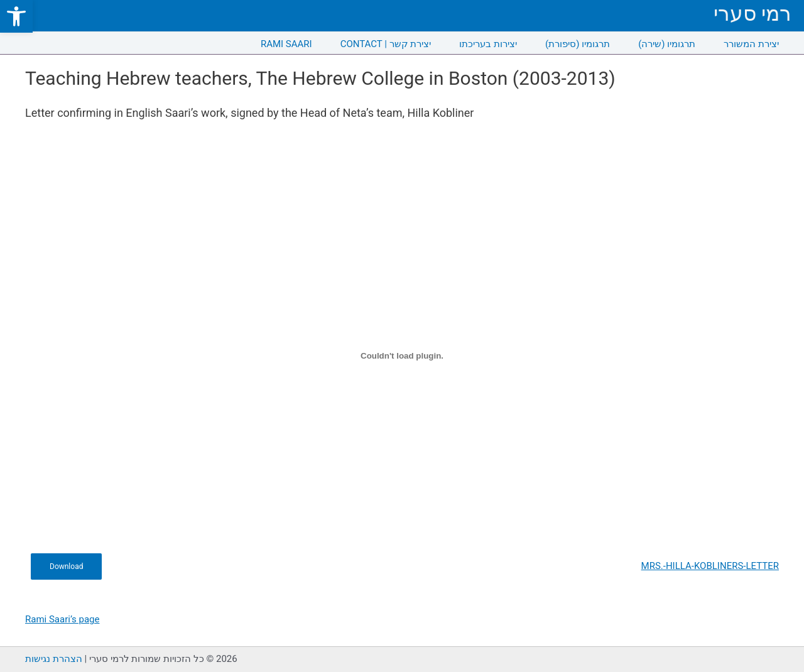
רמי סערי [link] (752, 14)
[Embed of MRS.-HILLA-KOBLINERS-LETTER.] (402, 355)
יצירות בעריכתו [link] (488, 44)
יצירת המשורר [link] (751, 44)
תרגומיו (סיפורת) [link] (578, 44)
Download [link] (66, 566)
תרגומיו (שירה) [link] (667, 44)
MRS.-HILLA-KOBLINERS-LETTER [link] (710, 566)
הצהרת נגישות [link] (54, 659)
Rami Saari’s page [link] (62, 619)
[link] (16, 16)
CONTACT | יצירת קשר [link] (386, 44)
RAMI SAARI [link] (286, 44)
